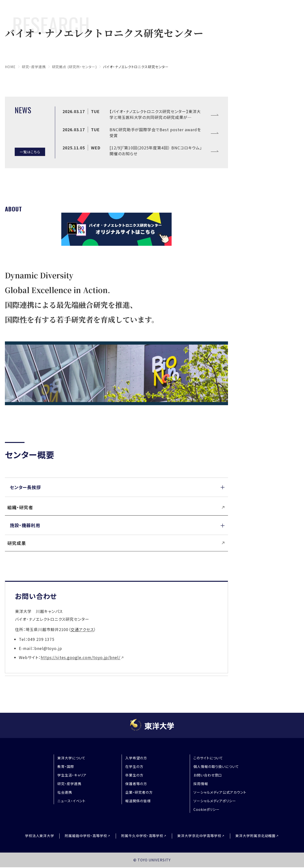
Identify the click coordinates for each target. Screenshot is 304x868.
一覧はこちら (30, 152)
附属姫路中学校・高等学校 (86, 836)
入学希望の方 (136, 758)
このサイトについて (208, 758)
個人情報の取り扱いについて (216, 766)
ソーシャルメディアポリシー (215, 801)
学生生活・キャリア (72, 775)
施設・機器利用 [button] (25, 525)
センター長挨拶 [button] (25, 487)
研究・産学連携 (34, 67)
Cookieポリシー (207, 809)
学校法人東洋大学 (40, 836)
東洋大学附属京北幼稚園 (256, 836)
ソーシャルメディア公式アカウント (220, 792)
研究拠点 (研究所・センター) (74, 67)
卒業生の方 (134, 775)
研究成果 (17, 543)
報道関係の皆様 (138, 801)
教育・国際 (66, 766)
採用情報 (201, 784)
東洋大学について (72, 758)
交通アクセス (82, 629)
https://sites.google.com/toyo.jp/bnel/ (81, 657)
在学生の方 (134, 766)
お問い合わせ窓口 (208, 775)
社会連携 (65, 792)
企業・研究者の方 (139, 792)
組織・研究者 (20, 507)
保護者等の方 (136, 784)
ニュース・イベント (72, 801)
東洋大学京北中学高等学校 (199, 836)
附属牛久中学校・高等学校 (142, 836)
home (10, 67)
